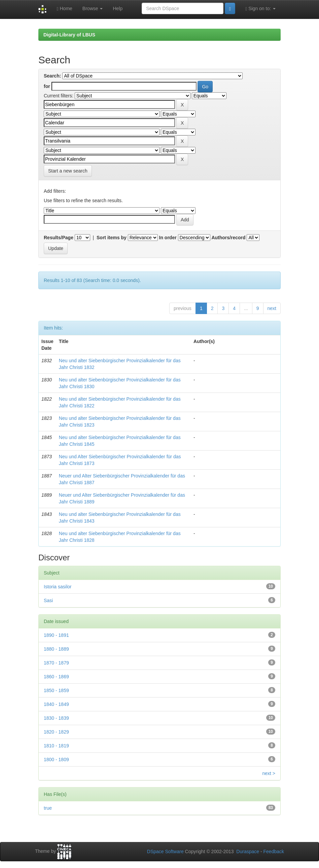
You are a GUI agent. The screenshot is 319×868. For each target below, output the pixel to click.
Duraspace (248, 851)
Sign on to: (260, 9)
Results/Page (59, 238)
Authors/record (228, 238)
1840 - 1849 (56, 704)
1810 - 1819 (56, 746)
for (47, 86)
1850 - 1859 (56, 690)
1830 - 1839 (56, 718)
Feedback (274, 851)
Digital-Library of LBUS (69, 35)
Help (118, 8)
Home (64, 9)
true (48, 808)
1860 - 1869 (56, 677)
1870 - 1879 (56, 663)
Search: (52, 76)
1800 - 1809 (56, 759)
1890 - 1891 (56, 635)
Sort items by (112, 238)
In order (168, 238)
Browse (93, 8)
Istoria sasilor (58, 587)
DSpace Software (165, 851)
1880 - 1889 (56, 649)
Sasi (48, 600)
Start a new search (68, 171)
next (272, 308)
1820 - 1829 (56, 732)
